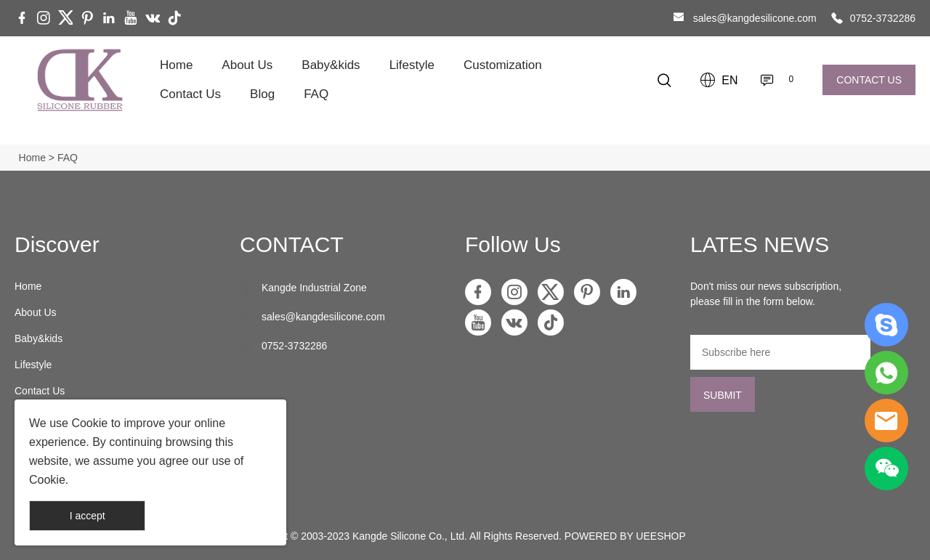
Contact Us (190, 94)
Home (176, 65)
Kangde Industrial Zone (314, 288)
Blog (262, 94)
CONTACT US (869, 80)
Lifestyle (412, 65)
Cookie (89, 423)
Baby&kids (331, 65)
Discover (57, 244)
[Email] (780, 352)
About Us (247, 65)
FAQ (316, 94)
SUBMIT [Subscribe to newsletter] (723, 395)
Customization (503, 65)
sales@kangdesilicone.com (755, 18)
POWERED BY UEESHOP (625, 536)
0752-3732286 (883, 18)
